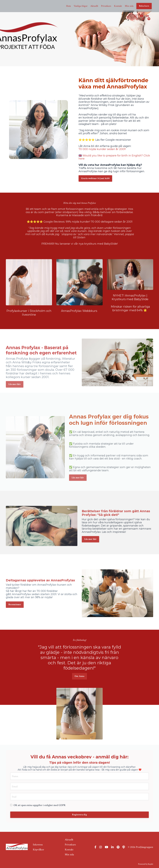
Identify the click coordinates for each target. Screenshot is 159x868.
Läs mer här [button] (78, 488)
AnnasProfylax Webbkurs (79, 324)
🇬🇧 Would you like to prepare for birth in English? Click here (114, 157)
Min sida (128, 6)
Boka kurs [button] (144, 6)
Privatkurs (104, 6)
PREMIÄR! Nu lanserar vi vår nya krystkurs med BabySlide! (80, 231)
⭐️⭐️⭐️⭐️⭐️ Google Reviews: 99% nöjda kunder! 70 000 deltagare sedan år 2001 (80, 209)
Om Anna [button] (79, 663)
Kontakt (117, 6)
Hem (65, 6)
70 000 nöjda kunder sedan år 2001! (102, 149)
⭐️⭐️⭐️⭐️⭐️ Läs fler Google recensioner (105, 140)
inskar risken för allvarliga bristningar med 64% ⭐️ (131, 321)
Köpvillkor (38, 847)
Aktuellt (91, 6)
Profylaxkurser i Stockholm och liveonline (29, 326)
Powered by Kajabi (146, 861)
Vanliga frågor (77, 6)
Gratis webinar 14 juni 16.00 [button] (95, 178)
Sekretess (38, 843)
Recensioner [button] (15, 618)
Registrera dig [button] (79, 815)
